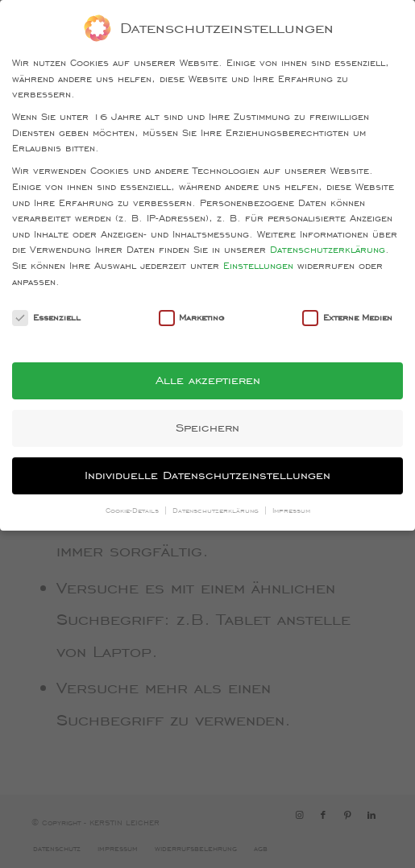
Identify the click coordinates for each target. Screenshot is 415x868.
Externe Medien (347, 318)
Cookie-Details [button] (134, 510)
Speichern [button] (207, 428)
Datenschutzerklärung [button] (217, 510)
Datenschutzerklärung (328, 249)
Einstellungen (258, 265)
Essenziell (46, 318)
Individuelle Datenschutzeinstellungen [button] (207, 475)
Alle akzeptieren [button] (208, 380)
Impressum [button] (291, 510)
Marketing (192, 318)
